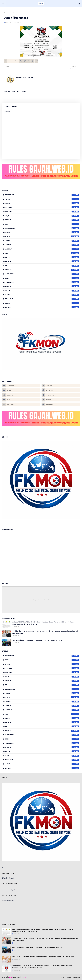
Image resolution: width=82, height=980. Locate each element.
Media (42, 257)
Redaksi (42, 286)
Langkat (42, 249)
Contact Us (77, 977)
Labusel (42, 245)
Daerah (42, 220)
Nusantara (42, 274)
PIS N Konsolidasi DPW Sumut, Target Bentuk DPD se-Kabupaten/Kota (37, 640)
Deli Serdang (42, 228)
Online (42, 278)
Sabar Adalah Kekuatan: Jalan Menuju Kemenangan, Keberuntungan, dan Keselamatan (43, 957)
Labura (42, 241)
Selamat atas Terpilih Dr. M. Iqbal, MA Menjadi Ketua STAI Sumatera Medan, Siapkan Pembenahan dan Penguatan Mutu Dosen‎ (42, 967)
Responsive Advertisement (41, 600)
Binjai (42, 216)
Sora (11, 977)
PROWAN (8, 22)
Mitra (42, 266)
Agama (42, 199)
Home (6, 13)
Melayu (42, 261)
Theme (24, 977)
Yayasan (42, 307)
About (69, 977)
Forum (42, 232)
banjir (42, 203)
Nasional (42, 270)
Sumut (42, 295)
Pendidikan (42, 282)
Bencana (42, 212)
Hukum (42, 236)
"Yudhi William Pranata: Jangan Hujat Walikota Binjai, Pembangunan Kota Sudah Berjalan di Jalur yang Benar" (45, 632)
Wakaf (42, 303)
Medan (42, 253)
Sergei (42, 291)
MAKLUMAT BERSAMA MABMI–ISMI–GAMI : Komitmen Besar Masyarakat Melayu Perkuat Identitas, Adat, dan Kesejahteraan (43, 623)
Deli (42, 224)
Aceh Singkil (42, 195)
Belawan (42, 207)
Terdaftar (42, 299)
